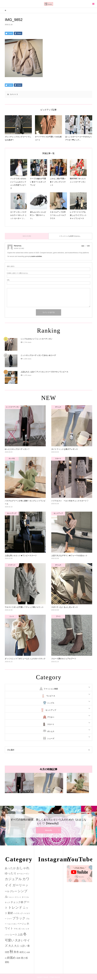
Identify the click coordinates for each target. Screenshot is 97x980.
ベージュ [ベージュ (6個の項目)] (22, 924)
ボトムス (51, 731)
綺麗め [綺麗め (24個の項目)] (11, 958)
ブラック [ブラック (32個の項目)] (19, 918)
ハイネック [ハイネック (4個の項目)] (18, 913)
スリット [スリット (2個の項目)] (18, 897)
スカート (51, 724)
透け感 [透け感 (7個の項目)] (24, 958)
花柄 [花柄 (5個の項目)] (18, 958)
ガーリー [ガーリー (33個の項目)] (19, 885)
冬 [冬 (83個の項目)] (25, 934)
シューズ (51, 738)
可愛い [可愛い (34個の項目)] (10, 940)
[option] (19, 783)
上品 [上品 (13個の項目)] (20, 934)
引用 (88, 246)
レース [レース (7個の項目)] (14, 935)
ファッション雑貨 (51, 689)
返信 (83, 246)
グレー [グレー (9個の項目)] (13, 891)
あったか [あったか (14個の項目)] (10, 868)
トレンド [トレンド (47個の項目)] (15, 907)
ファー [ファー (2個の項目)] (9, 919)
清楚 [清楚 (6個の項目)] (7, 952)
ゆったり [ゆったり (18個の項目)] (11, 873)
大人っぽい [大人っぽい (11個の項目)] (20, 946)
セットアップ (51, 710)
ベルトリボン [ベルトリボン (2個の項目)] (12, 924)
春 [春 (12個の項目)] (29, 946)
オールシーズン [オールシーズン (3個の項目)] (23, 874)
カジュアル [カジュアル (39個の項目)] (13, 879)
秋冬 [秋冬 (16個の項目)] (16, 952)
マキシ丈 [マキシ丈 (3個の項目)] (17, 929)
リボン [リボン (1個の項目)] (23, 929)
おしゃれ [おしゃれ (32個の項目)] (23, 868)
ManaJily (48, 830)
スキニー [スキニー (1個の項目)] (11, 897)
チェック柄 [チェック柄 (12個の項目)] (17, 902)
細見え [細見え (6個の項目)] (23, 952)
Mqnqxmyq (17, 246)
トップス (51, 703)
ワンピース (51, 696)
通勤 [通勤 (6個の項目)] (7, 962)
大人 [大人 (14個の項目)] (11, 946)
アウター (51, 717)
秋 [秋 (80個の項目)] (11, 952)
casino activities (37, 256)
